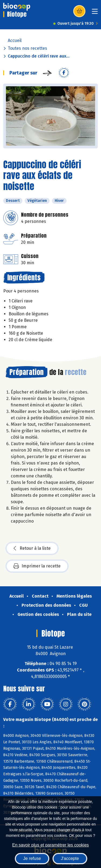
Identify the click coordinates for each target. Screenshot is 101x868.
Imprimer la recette (37, 566)
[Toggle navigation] (95, 13)
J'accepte (70, 858)
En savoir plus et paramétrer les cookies (50, 845)
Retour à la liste (32, 548)
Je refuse (32, 858)
